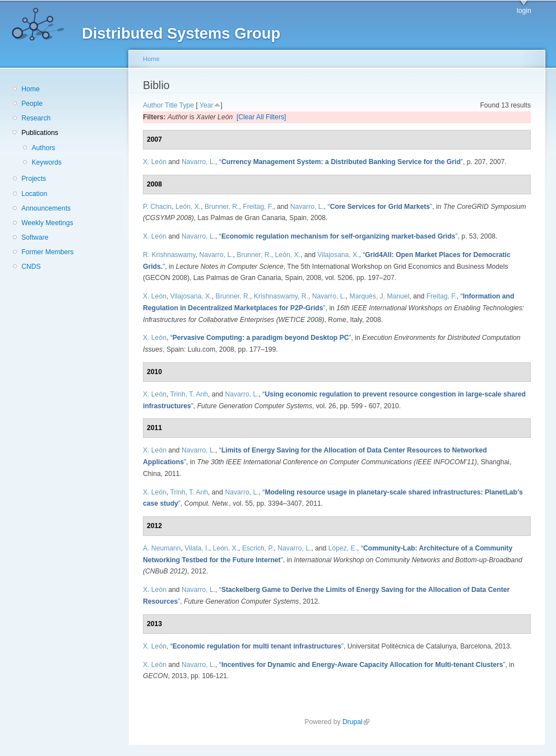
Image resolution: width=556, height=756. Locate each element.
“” (341, 162)
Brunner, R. (222, 207)
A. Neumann (162, 548)
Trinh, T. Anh (189, 394)
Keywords (46, 162)
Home (30, 89)
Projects (34, 179)
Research (36, 118)
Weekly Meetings (47, 223)
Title (171, 105)
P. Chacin (157, 207)
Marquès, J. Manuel (380, 296)
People (32, 104)
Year (207, 105)
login (524, 11)
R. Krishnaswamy (169, 255)
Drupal (356, 722)
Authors (43, 148)
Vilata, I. (197, 548)
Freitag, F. (258, 207)
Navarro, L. (198, 162)
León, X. (188, 207)
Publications (40, 133)
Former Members (47, 252)
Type (187, 105)
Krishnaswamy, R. (281, 296)
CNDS (31, 267)
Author (153, 105)
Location (34, 194)
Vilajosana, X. (338, 255)
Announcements (46, 208)
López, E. (343, 548)
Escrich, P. (258, 548)
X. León (155, 162)
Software (35, 237)
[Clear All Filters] (261, 117)
